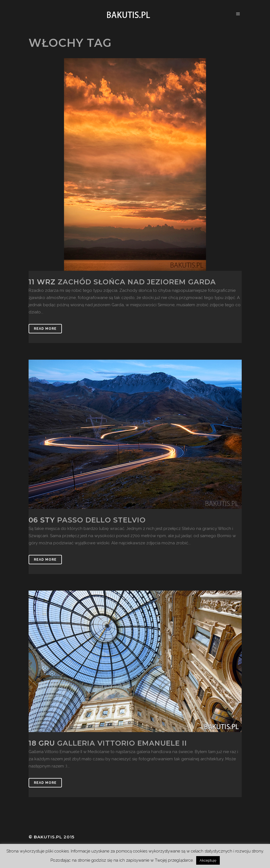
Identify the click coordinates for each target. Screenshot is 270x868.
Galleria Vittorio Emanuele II (122, 743)
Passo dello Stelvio (101, 520)
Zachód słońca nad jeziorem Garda (137, 282)
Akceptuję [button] (208, 860)
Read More (45, 329)
